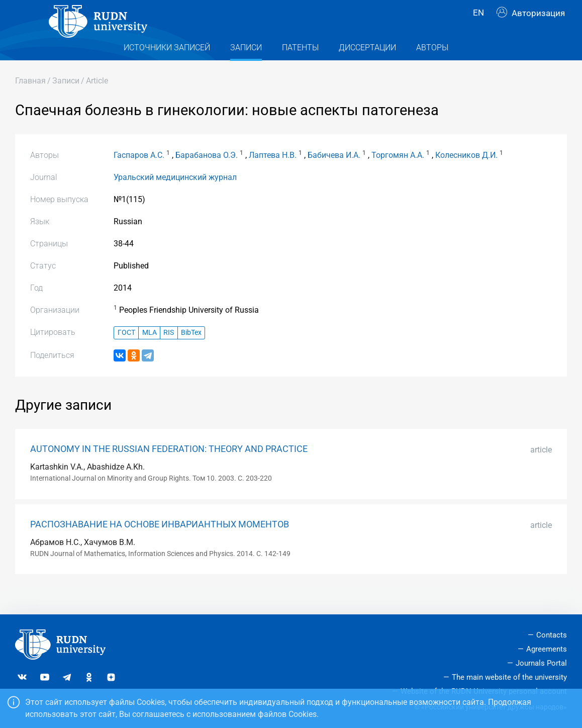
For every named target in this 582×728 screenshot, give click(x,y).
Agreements (547, 649)
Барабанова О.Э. (207, 175)
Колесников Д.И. (466, 175)
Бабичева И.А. (334, 175)
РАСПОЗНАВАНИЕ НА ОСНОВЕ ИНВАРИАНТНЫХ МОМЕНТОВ (160, 544)
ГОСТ (126, 353)
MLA (150, 353)
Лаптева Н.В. (273, 175)
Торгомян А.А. (398, 175)
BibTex (191, 353)
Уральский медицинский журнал (175, 197)
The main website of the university (509, 677)
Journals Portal (541, 663)
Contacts (552, 635)
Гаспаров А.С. (139, 175)
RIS (169, 353)
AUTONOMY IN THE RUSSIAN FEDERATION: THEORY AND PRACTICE (169, 469)
